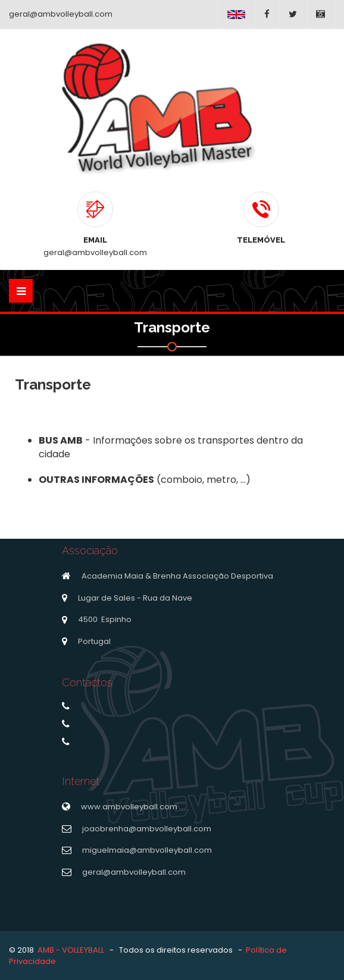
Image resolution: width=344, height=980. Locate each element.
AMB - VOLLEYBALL (71, 950)
